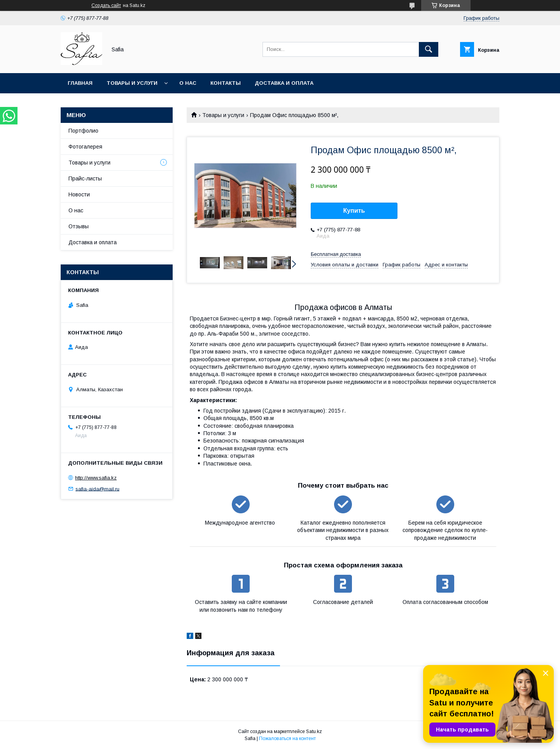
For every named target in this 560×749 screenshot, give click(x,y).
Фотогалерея (85, 147)
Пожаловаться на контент (287, 738)
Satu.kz (314, 731)
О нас (188, 83)
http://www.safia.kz (96, 478)
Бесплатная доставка (336, 254)
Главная (80, 83)
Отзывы (79, 226)
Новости (79, 194)
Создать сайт (106, 5)
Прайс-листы (85, 178)
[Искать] (429, 49)
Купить (354, 211)
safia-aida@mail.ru (97, 489)
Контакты (226, 83)
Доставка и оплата (284, 83)
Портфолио (83, 131)
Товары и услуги (132, 83)
